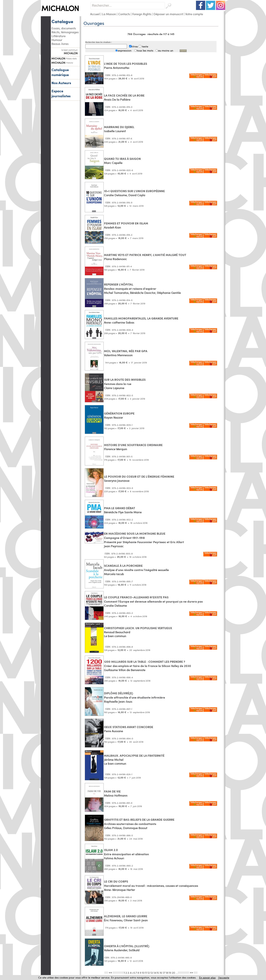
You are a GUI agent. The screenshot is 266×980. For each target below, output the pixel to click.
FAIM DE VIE (112, 791)
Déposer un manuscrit (168, 14)
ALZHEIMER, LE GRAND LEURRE (126, 916)
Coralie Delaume (115, 195)
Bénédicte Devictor (143, 293)
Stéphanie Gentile (169, 293)
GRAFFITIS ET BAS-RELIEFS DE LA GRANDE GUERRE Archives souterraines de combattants (139, 822)
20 (173, 973)
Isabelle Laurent (115, 131)
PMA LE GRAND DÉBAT (120, 508)
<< (110, 972)
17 (164, 973)
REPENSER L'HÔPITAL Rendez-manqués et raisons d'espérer (130, 286)
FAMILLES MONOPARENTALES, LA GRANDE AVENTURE (141, 318)
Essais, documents (64, 28)
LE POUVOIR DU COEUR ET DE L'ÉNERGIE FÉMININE (139, 476)
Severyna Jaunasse (117, 480)
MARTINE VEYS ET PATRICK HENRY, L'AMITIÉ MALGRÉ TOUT (145, 255)
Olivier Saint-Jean (136, 920)
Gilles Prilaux (113, 828)
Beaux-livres (60, 44)
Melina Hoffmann (116, 795)
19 (170, 973)
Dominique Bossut (135, 828)
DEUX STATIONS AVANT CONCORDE (129, 727)
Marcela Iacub (114, 574)
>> (191, 972)
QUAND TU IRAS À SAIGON (122, 159)
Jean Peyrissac (114, 546)
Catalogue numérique (60, 72)
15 (158, 973)
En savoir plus (207, 978)
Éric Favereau (113, 920)
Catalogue (62, 21)
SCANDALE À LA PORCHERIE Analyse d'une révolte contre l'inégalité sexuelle (136, 568)
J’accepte (224, 978)
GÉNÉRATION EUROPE (119, 413)
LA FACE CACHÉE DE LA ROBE (124, 95)
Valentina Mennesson (118, 355)
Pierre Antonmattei (117, 68)
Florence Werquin (116, 449)
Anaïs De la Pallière (117, 99)
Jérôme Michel (114, 760)
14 (155, 973)
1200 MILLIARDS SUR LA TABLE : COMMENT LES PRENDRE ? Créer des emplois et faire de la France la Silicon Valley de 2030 (148, 664)
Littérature (59, 36)
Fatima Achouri (114, 858)
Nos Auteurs (61, 83)
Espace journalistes (61, 93)
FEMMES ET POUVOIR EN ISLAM (126, 223)
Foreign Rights (142, 14)
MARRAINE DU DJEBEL (119, 127)
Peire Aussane (114, 731)
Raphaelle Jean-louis (118, 701)
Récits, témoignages (65, 32)
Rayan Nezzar (114, 417)
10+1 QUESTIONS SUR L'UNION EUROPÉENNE (134, 191)
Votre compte (194, 14)
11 (146, 973)
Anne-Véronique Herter (120, 890)
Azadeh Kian (112, 227)
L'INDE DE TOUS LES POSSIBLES (126, 64)
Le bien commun (115, 636)
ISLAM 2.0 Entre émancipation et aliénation (126, 852)
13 (152, 973)
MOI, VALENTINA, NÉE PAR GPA (126, 351)
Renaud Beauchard (117, 632)
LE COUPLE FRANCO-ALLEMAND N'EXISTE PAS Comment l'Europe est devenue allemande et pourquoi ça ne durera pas (153, 599)
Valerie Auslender (116, 950)
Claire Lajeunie (114, 388)
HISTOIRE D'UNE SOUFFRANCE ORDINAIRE (133, 445)
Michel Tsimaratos (116, 293)
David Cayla (137, 195)
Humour (57, 40)
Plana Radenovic (115, 259)
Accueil (95, 14)
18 (167, 973)
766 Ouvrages (137, 34)
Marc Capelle (113, 163)
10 (143, 973)
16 (161, 973)
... (177, 973)
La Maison (109, 14)
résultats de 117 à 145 (161, 34)
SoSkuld (134, 950)
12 (149, 973)
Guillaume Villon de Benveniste (125, 670)
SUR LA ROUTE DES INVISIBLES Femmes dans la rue (125, 382)
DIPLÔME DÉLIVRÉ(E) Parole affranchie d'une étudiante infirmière (134, 695)
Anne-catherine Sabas (119, 322)
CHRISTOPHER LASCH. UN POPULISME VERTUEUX (138, 628)
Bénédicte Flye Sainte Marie (123, 512)
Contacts (124, 14)
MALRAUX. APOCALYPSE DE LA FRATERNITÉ (134, 755)
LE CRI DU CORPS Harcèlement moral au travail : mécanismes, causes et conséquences (151, 883)
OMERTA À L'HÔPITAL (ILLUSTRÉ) (127, 946)
